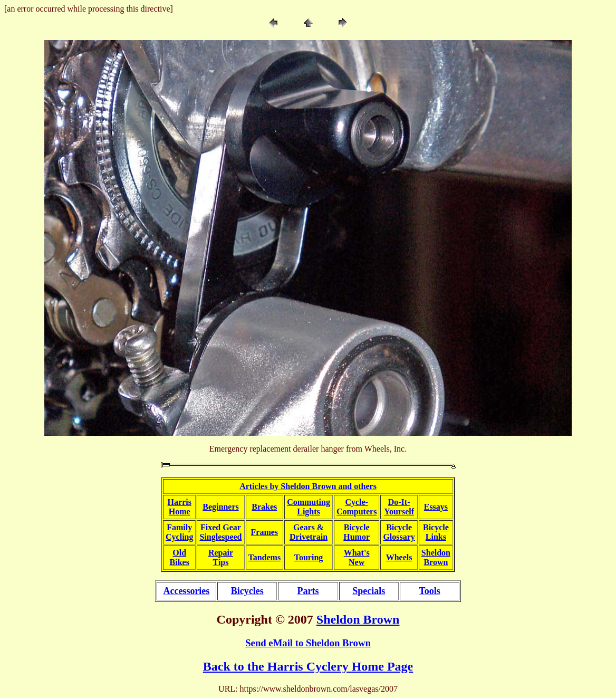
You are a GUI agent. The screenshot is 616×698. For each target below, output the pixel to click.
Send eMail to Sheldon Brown (308, 643)
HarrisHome (180, 507)
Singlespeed (220, 537)
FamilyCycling (179, 532)
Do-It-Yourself (399, 507)
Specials (369, 591)
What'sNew (357, 557)
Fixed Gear (221, 527)
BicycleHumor (357, 532)
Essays (436, 507)
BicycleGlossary (399, 532)
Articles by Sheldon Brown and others (308, 486)
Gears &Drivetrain (309, 532)
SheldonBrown (436, 557)
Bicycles (247, 591)
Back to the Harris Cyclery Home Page (308, 666)
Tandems (265, 557)
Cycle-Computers (357, 507)
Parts (308, 591)
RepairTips (221, 557)
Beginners (220, 507)
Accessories (186, 591)
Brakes (264, 507)
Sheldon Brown (358, 619)
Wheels (399, 557)
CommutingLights (309, 507)
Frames (265, 532)
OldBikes (180, 557)
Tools (429, 591)
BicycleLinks (436, 532)
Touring (309, 557)
